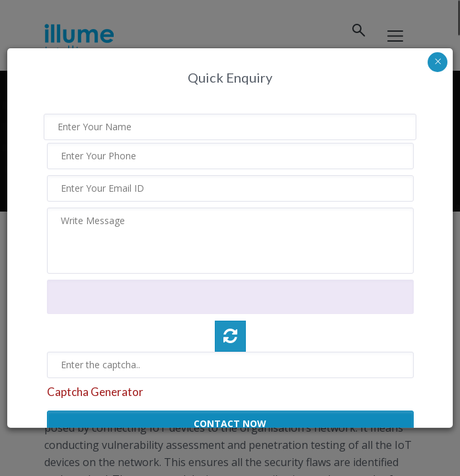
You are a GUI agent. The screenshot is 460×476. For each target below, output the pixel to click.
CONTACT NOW (230, 423)
